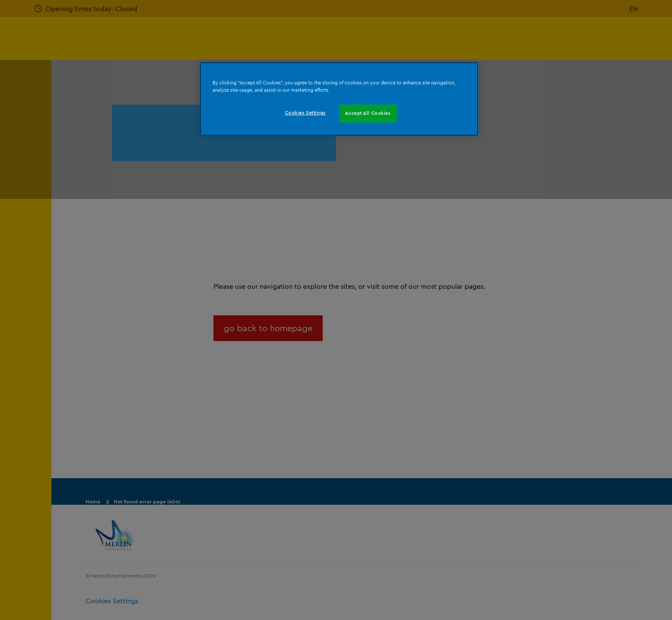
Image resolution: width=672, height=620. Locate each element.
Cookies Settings (305, 113)
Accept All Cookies (368, 113)
